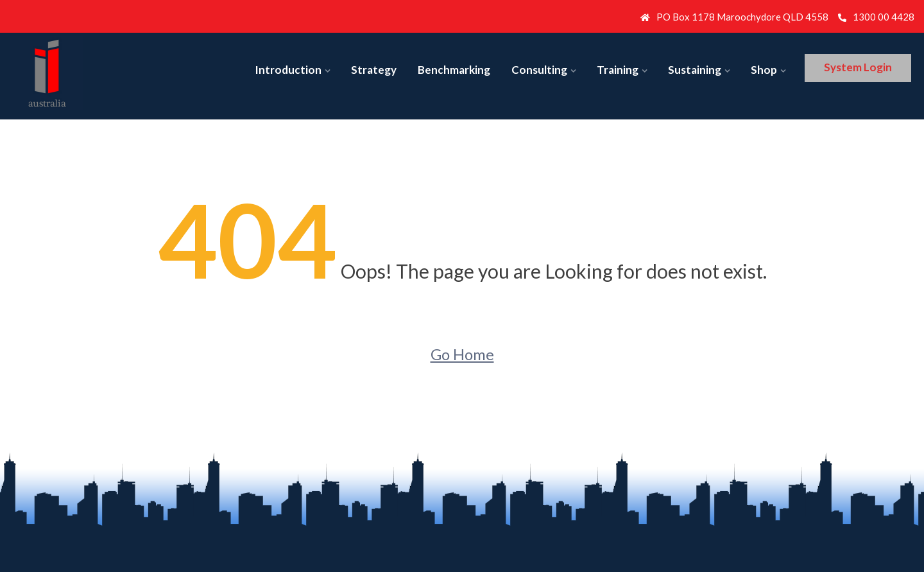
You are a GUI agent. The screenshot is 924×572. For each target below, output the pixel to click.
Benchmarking (454, 70)
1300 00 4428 (876, 17)
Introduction (288, 70)
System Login (858, 67)
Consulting (539, 70)
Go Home (462, 354)
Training (618, 70)
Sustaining (695, 70)
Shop (764, 70)
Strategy (374, 70)
